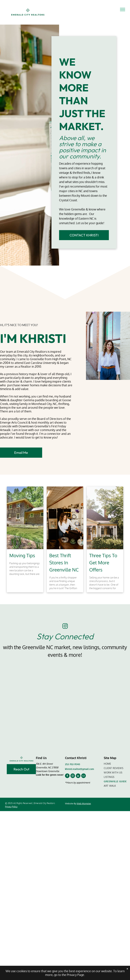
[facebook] (67, 776)
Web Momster (84, 803)
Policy (15, 807)
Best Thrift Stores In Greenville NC (64, 562)
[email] (84, 776)
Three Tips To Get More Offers (103, 562)
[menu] (123, 9)
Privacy (8, 807)
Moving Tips (22, 555)
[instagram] (73, 776)
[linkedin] (78, 776)
